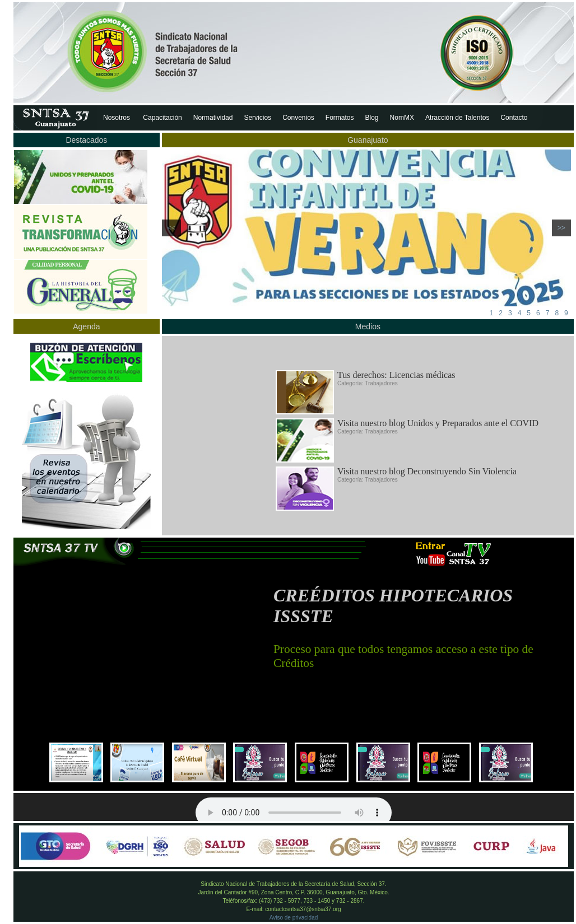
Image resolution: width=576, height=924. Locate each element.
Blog (372, 118)
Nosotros (117, 118)
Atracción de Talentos (457, 118)
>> (561, 228)
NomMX (402, 118)
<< (171, 228)
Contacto (514, 118)
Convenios (298, 118)
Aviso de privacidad (294, 918)
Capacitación (162, 118)
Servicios (257, 118)
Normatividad (213, 118)
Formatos (340, 118)
